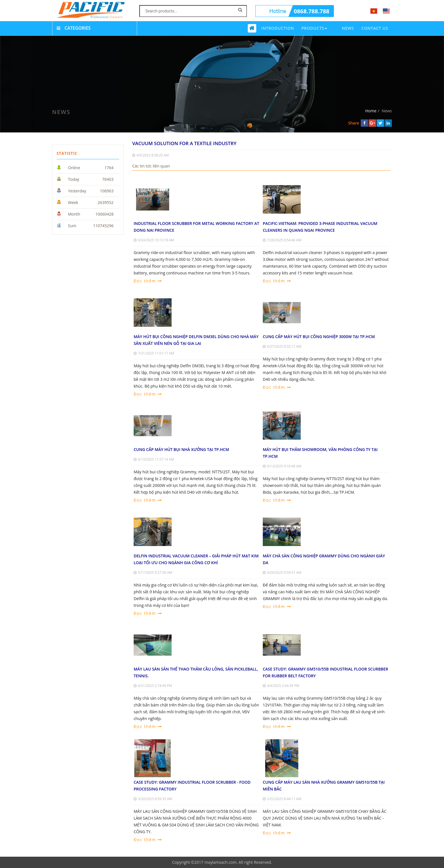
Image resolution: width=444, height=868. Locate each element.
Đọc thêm (148, 281)
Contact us (375, 28)
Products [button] (314, 28)
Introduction (278, 28)
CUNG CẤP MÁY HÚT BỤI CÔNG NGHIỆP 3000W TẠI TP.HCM (319, 337)
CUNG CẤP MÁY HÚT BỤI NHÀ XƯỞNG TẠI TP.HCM (181, 449)
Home (371, 111)
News (348, 28)
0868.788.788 (311, 11)
